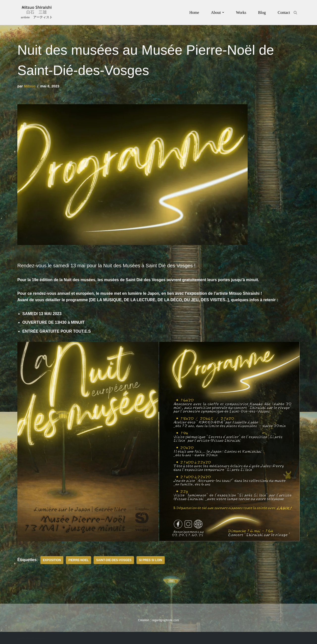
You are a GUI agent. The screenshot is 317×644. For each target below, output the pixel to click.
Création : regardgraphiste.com (31, 638)
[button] (223, 12)
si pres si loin (151, 560)
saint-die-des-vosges (114, 560)
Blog (262, 12)
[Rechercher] (295, 12)
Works (241, 12)
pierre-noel (79, 560)
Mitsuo (29, 86)
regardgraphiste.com (165, 620)
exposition (52, 560)
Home (194, 12)
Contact (284, 12)
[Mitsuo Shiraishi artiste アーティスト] (37, 13)
